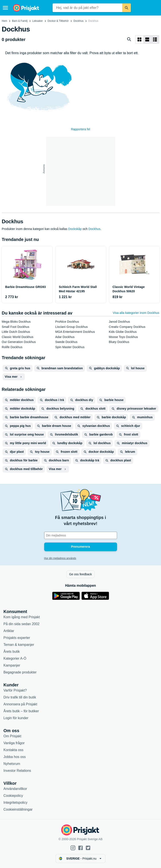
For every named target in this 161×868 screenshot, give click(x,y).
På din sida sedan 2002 (21, 624)
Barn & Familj (20, 21)
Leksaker (38, 21)
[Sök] (127, 8)
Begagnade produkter (20, 672)
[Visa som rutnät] (139, 39)
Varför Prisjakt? (15, 690)
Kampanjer (12, 665)
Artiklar (9, 631)
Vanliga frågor (14, 743)
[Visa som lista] (147, 39)
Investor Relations (17, 771)
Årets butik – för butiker (21, 711)
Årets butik (12, 652)
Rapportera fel (80, 129)
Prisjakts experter (17, 638)
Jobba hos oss (15, 757)
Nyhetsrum (12, 764)
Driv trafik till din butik (20, 697)
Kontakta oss (13, 750)
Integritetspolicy (15, 803)
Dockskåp (75, 229)
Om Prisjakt (12, 736)
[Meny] (5, 8)
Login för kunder (16, 718)
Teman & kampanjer (19, 645)
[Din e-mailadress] (81, 535)
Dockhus (79, 21)
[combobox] (87, 8)
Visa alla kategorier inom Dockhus (136, 313)
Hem (4, 21)
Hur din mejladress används (60, 558)
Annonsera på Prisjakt (20, 704)
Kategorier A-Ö (15, 658)
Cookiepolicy (13, 796)
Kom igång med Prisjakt (22, 617)
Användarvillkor (15, 789)
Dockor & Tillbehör (58, 21)
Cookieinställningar (18, 809)
